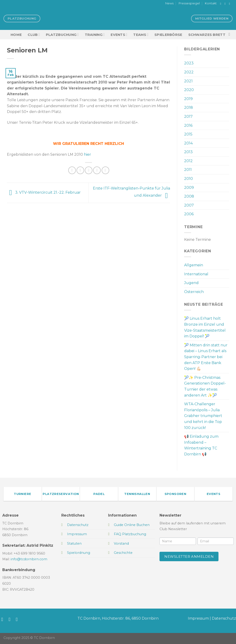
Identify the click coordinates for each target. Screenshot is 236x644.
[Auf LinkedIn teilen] (105, 170)
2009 (189, 188)
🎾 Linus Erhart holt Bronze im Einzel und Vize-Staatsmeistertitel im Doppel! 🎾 (205, 327)
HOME (16, 35)
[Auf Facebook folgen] (221, 4)
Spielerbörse (168, 35)
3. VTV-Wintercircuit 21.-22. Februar (44, 193)
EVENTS (119, 35)
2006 (189, 214)
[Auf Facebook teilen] (72, 170)
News (169, 3)
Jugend (191, 283)
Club (34, 35)
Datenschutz (224, 618)
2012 (188, 161)
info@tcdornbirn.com (29, 559)
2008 (189, 196)
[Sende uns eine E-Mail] (230, 4)
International (196, 274)
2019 (188, 99)
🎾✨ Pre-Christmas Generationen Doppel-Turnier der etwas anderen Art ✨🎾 (205, 386)
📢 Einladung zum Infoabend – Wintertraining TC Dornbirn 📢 (201, 445)
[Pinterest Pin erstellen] (97, 170)
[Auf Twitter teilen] (80, 170)
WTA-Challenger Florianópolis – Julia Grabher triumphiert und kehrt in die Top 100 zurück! (203, 416)
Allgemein (194, 265)
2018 (189, 108)
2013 (188, 152)
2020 (189, 90)
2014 (188, 143)
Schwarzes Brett (207, 35)
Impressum (198, 618)
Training (95, 35)
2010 (189, 179)
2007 (189, 205)
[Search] (231, 35)
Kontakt (211, 3)
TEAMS (141, 35)
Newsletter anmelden (189, 556)
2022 (189, 72)
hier (87, 154)
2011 (188, 170)
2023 (189, 63)
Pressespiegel (189, 3)
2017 (188, 116)
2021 (188, 81)
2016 (188, 125)
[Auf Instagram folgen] (226, 4)
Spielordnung (79, 553)
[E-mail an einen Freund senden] (89, 170)
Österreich (194, 292)
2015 (188, 134)
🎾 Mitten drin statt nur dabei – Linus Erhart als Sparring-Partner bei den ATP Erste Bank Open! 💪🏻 (206, 357)
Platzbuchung (62, 35)
